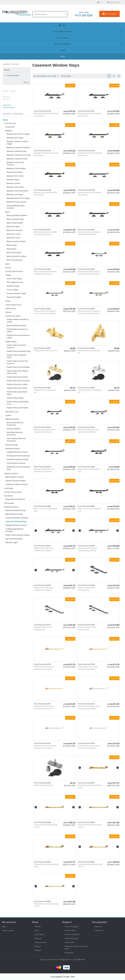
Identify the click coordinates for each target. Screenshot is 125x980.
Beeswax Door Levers (15, 176)
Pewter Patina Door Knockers (18, 381)
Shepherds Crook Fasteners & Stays (18, 468)
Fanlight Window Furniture (17, 452)
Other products (41, 942)
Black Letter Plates (14, 252)
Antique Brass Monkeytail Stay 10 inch (46, 826)
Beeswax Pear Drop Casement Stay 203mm (46, 194)
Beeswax (9, 130)
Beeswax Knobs (13, 180)
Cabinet (38, 926)
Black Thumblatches (15, 260)
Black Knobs (12, 249)
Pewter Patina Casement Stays (19, 351)
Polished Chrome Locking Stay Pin (90, 391)
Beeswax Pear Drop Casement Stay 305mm (90, 194)
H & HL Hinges (12, 290)
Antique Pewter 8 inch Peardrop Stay (86, 589)
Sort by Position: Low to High (46, 76)
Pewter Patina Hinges (15, 398)
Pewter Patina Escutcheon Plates (17, 393)
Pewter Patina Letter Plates (17, 408)
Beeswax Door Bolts (15, 172)
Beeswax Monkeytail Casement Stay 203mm (46, 115)
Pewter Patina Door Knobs (17, 377)
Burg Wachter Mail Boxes (15, 499)
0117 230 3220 (84, 15)
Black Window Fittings (14, 514)
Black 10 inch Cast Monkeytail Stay (45, 510)
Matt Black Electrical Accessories (15, 434)
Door (37, 930)
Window (38, 950)
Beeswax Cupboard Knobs (17, 159)
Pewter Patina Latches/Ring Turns (18, 403)
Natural (8, 312)
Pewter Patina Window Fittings (17, 535)
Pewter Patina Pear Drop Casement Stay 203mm (44, 549)
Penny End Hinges (14, 297)
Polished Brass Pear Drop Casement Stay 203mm (44, 668)
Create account (8, 930)
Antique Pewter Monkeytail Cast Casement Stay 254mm (45, 312)
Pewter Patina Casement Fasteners (16, 346)
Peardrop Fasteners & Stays (18, 459)
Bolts (7, 264)
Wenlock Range (11, 445)
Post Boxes (8, 496)
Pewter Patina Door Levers (17, 384)
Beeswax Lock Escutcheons (17, 191)
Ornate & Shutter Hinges (16, 293)
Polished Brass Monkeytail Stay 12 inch (46, 905)
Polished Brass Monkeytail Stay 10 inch (90, 865)
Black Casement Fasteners (17, 215)
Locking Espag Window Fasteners (14, 530)
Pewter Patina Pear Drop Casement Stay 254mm (88, 549)
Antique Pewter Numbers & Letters (18, 321)
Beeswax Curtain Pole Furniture (15, 164)
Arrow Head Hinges (14, 278)
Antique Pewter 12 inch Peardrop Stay (87, 628)
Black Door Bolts (13, 227)
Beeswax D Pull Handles (16, 168)
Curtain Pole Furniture (14, 271)
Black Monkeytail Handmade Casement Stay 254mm (89, 233)
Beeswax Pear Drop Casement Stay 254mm (90, 115)
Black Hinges (12, 245)
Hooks (8, 301)
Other (63, 56)
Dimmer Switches (14, 429)
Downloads (69, 953)
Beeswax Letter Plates (15, 187)
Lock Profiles (70, 942)
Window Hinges (12, 542)
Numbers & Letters (13, 316)
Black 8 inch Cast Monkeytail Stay (89, 470)
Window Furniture (7, 98)
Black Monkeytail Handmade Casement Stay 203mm (45, 233)
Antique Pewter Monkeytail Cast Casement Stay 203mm (89, 273)
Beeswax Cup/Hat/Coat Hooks (19, 155)
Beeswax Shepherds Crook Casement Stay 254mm (88, 431)
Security (63, 50)
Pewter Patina (11, 342)
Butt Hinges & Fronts (15, 282)
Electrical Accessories (63, 44)
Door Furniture (63, 38)
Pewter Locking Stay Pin (43, 785)
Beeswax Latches (13, 183)
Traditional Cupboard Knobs (17, 484)
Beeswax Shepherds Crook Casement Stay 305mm (44, 470)
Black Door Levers (14, 234)
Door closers (39, 934)
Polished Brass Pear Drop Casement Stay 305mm (44, 707)
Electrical (38, 938)
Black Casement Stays (15, 219)
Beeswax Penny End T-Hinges (18, 198)
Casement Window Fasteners (17, 518)
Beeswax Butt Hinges (15, 138)
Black (7, 212)
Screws (8, 415)
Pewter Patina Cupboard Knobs (16, 356)
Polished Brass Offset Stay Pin (46, 350)
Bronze (8, 268)
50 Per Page (67, 76)
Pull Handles (9, 503)
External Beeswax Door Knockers (16, 207)
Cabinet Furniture (11, 473)
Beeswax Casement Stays (17, 151)
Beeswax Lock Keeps (15, 194)
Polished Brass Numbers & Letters (17, 330)
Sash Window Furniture (16, 463)
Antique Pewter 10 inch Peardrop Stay (43, 628)
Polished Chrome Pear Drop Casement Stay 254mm (45, 747)
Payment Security (72, 938)
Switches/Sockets (12, 419)
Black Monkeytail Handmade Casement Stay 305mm (45, 273)
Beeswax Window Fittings (15, 510)
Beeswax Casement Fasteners (18, 147)
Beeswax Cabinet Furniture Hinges (17, 143)
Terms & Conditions (72, 934)
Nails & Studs (11, 308)
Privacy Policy (70, 930)
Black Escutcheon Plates (16, 241)
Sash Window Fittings (14, 539)
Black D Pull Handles (15, 223)
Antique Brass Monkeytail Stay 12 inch (90, 826)
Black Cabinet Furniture (15, 477)
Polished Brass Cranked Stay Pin (89, 352)
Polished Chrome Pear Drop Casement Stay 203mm (89, 707)
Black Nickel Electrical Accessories (15, 424)
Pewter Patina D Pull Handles (18, 367)
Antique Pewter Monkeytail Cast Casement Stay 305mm (89, 312)
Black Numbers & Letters (16, 256)
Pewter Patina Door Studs (17, 388)
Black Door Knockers (15, 230)
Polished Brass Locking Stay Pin (45, 391)
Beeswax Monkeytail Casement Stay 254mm (46, 154)
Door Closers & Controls (63, 31)
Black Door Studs (13, 238)
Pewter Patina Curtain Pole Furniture (17, 362)
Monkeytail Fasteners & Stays (18, 456)
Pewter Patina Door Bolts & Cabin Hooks (17, 372)
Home (5, 91)
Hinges (8, 275)
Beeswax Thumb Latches (16, 202)
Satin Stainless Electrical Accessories (16, 440)
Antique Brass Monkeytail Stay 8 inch (90, 786)
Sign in (5, 926)
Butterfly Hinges (13, 286)
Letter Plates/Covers (13, 305)
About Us (98, 926)
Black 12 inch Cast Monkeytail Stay (89, 510)
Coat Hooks (9, 488)
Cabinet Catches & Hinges (15, 481)
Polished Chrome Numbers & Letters (18, 336)
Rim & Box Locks (12, 412)
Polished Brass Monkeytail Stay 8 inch (46, 865)
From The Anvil (10, 123)
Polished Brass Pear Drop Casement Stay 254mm (88, 668)
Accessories (10, 127)
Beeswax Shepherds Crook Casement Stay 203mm (44, 431)
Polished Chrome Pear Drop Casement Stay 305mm (89, 747)
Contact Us (99, 930)
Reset (27, 83)
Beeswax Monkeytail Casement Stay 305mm (90, 154)
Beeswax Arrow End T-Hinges (18, 134)
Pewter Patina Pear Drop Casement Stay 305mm (44, 589)
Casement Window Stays (16, 521)
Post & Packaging (71, 926)
